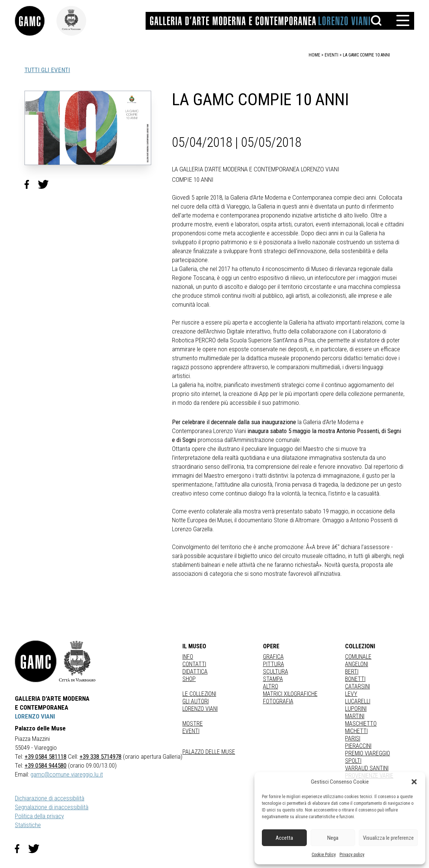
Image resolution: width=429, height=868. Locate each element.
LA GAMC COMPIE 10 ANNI (366, 55)
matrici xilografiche (290, 694)
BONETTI (355, 679)
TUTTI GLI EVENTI (47, 70)
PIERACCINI (358, 746)
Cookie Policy (324, 855)
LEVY (351, 694)
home (314, 55)
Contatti (194, 664)
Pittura (274, 664)
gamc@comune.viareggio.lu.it (67, 774)
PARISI (353, 738)
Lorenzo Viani (200, 709)
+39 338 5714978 (100, 756)
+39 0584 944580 (45, 765)
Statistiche (28, 825)
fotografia (278, 701)
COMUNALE (358, 657)
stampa (273, 679)
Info (188, 657)
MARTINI (355, 716)
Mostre (193, 724)
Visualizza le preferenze (388, 838)
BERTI (352, 672)
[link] (36, 21)
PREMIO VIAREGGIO (368, 753)
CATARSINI (357, 686)
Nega (333, 838)
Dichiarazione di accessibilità (50, 798)
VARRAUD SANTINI (367, 768)
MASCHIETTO (361, 724)
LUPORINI (356, 709)
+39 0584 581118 (45, 756)
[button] (414, 782)
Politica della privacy (39, 816)
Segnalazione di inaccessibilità (52, 807)
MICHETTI (356, 731)
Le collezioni (199, 694)
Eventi (191, 731)
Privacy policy (352, 855)
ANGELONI (357, 664)
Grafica (273, 657)
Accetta (284, 838)
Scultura (276, 672)
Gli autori (196, 701)
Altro (271, 686)
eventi (331, 55)
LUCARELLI (358, 701)
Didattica (195, 672)
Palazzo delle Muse (209, 752)
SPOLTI (353, 761)
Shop (189, 679)
